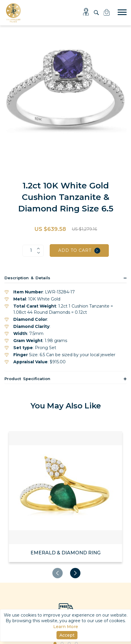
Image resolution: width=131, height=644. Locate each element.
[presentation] (58, 573)
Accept (67, 635)
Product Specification (27, 379)
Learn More (66, 627)
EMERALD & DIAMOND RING (65, 553)
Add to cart (79, 251)
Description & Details (27, 278)
